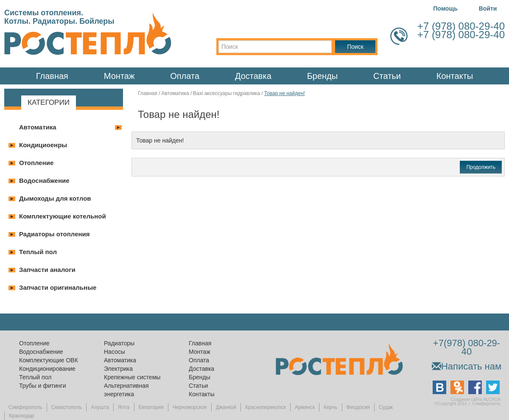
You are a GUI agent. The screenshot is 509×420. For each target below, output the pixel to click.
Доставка (253, 76)
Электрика (118, 369)
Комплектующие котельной (63, 216)
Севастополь (67, 407)
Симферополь (25, 407)
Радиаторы (119, 343)
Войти (488, 8)
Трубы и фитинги (42, 386)
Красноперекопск (266, 407)
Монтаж (119, 76)
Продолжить (481, 167)
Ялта (124, 407)
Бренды (322, 76)
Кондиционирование (47, 369)
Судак (386, 407)
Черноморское (190, 407)
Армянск (305, 407)
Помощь (445, 8)
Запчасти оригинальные (58, 287)
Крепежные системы (132, 377)
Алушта (100, 407)
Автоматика (38, 127)
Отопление (36, 163)
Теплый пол (38, 252)
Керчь (331, 407)
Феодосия (358, 407)
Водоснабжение (44, 181)
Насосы (115, 352)
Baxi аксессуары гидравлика (227, 93)
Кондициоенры (43, 145)
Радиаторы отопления (55, 234)
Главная (52, 76)
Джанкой (226, 407)
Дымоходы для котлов (55, 198)
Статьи (387, 76)
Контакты (455, 76)
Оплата (185, 76)
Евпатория (151, 407)
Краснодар (22, 416)
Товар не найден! (285, 93)
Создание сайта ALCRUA (476, 399)
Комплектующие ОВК (49, 360)
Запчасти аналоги (47, 270)
